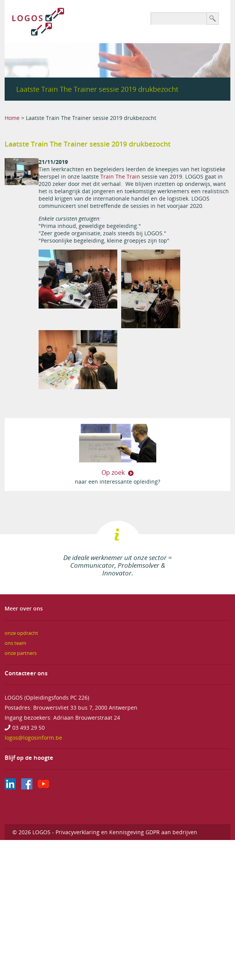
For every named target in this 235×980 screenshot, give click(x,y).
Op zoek (114, 472)
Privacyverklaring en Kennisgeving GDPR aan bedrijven (126, 832)
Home (12, 118)
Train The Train (121, 176)
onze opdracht (21, 633)
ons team (15, 643)
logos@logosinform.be (33, 738)
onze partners (21, 653)
